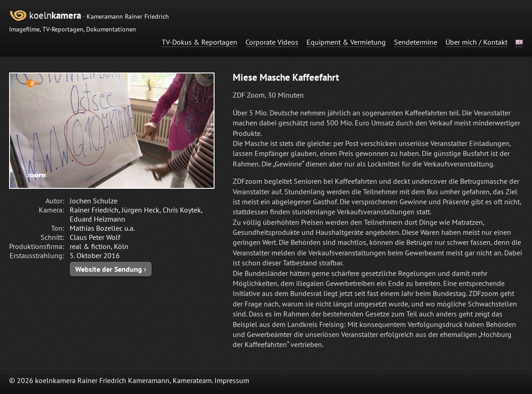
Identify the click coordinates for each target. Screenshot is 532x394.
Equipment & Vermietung (346, 42)
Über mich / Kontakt (476, 42)
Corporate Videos (272, 42)
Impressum (232, 380)
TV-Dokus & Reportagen (199, 42)
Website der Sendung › (111, 269)
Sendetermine (416, 42)
